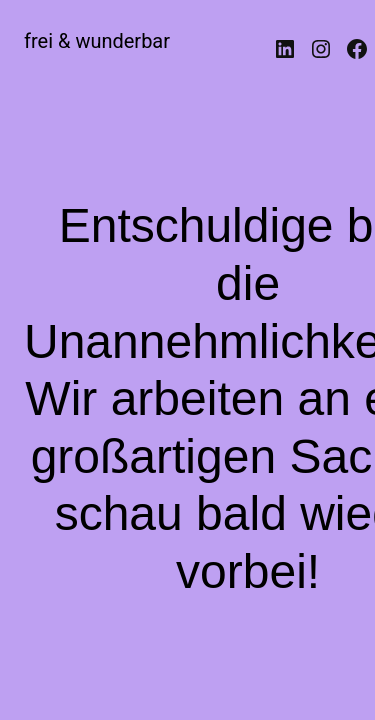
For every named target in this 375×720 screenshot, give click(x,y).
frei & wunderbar (97, 41)
